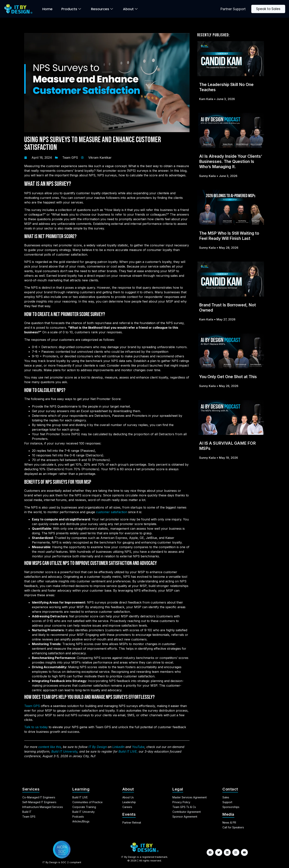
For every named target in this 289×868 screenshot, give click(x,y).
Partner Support (233, 9)
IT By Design (98, 747)
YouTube (138, 747)
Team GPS (70, 158)
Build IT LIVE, (128, 751)
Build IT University (64, 751)
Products (71, 9)
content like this (50, 747)
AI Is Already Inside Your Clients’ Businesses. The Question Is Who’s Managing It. (231, 161)
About (130, 9)
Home (47, 9)
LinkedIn (118, 747)
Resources (102, 9)
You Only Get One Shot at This (228, 377)
